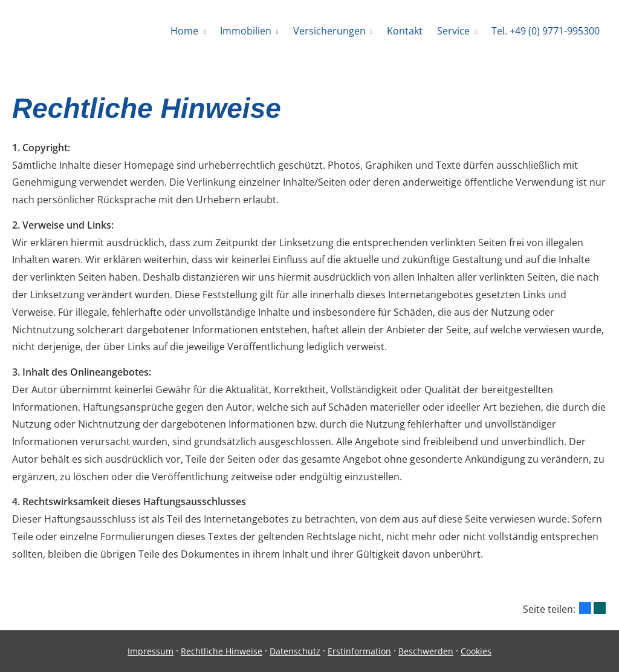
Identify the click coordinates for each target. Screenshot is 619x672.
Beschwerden (426, 651)
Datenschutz (295, 651)
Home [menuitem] (184, 31)
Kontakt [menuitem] (405, 31)
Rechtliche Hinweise (222, 651)
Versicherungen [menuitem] (329, 31)
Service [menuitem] (453, 31)
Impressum (151, 651)
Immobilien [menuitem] (246, 31)
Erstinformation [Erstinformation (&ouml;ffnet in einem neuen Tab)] (359, 651)
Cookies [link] (476, 651)
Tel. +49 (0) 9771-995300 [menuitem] (546, 31)
